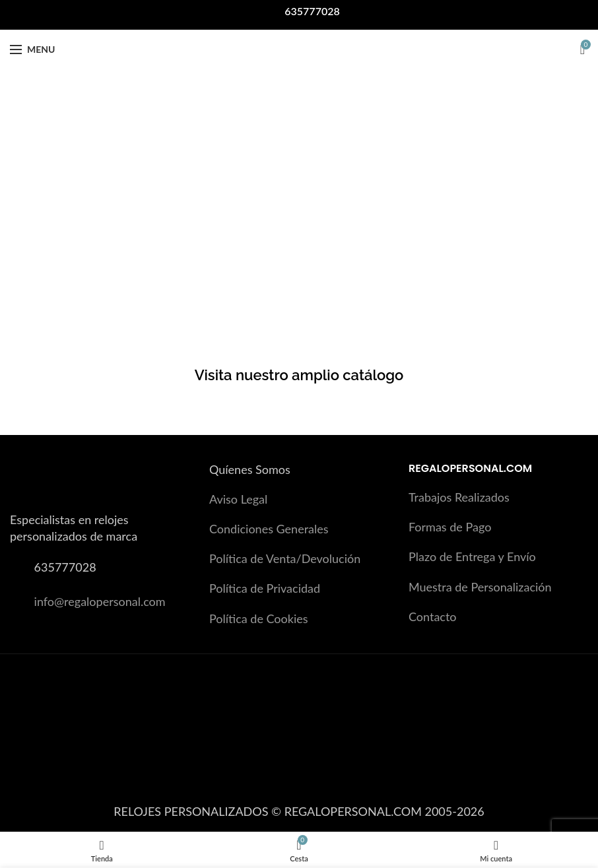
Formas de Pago (450, 527)
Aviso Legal (238, 499)
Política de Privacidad (265, 588)
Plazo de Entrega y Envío (472, 556)
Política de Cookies (259, 618)
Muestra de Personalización (480, 587)
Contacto (433, 617)
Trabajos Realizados (459, 497)
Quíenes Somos (250, 469)
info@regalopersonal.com (100, 601)
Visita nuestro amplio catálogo (299, 375)
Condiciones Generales (269, 529)
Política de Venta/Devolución (285, 558)
